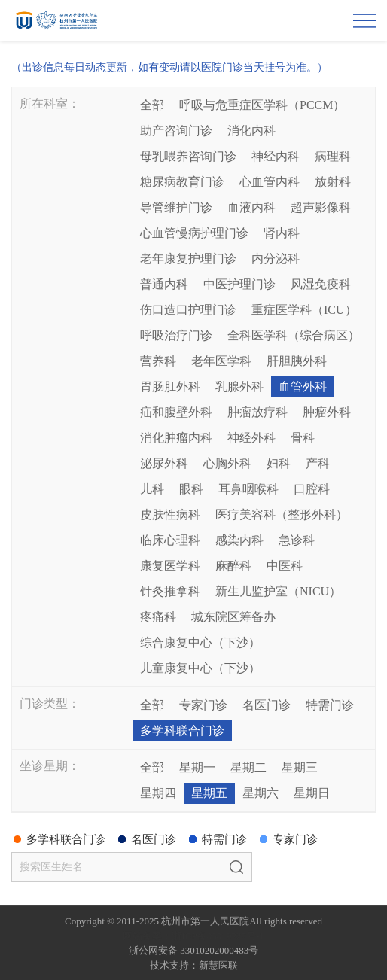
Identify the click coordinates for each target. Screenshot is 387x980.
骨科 (303, 438)
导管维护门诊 (176, 207)
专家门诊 (203, 705)
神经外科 (251, 438)
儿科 (152, 489)
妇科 (279, 463)
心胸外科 (227, 463)
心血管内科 (270, 182)
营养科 (158, 361)
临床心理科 (170, 540)
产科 (318, 463)
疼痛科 (158, 617)
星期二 (248, 767)
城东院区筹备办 (233, 617)
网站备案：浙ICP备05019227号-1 (193, 936)
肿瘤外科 (327, 412)
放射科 (333, 182)
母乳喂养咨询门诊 (188, 156)
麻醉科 (233, 566)
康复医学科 (170, 566)
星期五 (209, 793)
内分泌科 (276, 259)
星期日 (312, 793)
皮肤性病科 (170, 514)
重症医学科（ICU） (304, 310)
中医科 (285, 566)
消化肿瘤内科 (176, 438)
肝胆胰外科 (297, 361)
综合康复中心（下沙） (200, 642)
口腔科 (312, 489)
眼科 (191, 489)
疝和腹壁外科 (176, 412)
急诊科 (297, 540)
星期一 (197, 767)
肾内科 (282, 233)
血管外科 (303, 387)
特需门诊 (330, 705)
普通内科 (164, 284)
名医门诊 (267, 705)
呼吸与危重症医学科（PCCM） (262, 105)
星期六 (261, 793)
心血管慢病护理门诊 (194, 233)
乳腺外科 (239, 387)
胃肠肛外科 (170, 387)
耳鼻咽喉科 (248, 489)
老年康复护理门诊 (188, 259)
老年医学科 (221, 361)
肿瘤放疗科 (257, 412)
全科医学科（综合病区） (294, 335)
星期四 (158, 793)
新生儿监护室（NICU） (278, 591)
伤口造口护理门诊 (188, 310)
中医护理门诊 (239, 284)
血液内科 (251, 207)
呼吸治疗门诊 (176, 335)
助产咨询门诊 (176, 131)
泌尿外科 (164, 463)
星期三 (300, 767)
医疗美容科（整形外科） (282, 514)
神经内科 (276, 156)
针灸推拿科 (170, 591)
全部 (152, 105)
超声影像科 (321, 207)
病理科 (333, 156)
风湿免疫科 (321, 284)
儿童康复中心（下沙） (200, 668)
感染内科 (239, 540)
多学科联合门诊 (182, 730)
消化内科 (251, 131)
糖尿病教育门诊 (182, 182)
